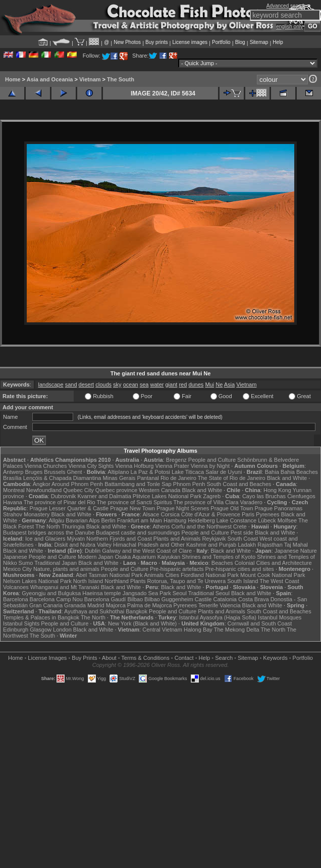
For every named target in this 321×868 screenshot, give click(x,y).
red (183, 384)
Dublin (93, 551)
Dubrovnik (64, 496)
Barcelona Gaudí (105, 599)
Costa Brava (254, 599)
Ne (219, 384)
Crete (240, 526)
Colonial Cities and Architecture (273, 563)
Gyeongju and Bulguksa (51, 593)
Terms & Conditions (145, 658)
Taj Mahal (296, 545)
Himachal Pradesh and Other (149, 545)
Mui (209, 384)
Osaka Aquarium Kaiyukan (147, 557)
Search (224, 658)
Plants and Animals (177, 539)
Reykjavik (214, 539)
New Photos (127, 42)
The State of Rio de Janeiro (232, 478)
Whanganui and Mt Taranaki (65, 587)
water (157, 384)
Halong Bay (198, 630)
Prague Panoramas (279, 508)
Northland (117, 581)
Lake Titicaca (188, 472)
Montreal (14, 490)
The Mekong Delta (237, 630)
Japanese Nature (296, 551)
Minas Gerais (119, 478)
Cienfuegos (301, 496)
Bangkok (137, 611)
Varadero (251, 502)
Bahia (272, 472)
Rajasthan (270, 545)
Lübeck (267, 520)
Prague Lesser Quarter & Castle (69, 508)
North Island (88, 581)
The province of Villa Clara (206, 502)
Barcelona (16, 599)
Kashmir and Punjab (211, 545)
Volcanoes (16, 587)
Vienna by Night (210, 466)
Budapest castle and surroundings (138, 533)
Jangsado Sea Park (147, 593)
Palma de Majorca (150, 605)
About (109, 658)
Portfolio (221, 42)
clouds (103, 384)
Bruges (34, 472)
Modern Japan (95, 557)
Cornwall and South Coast (260, 623)
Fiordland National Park (210, 575)
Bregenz (176, 460)
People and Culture (212, 460)
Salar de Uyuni (224, 472)
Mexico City (17, 569)
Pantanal (148, 478)
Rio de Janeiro (178, 478)
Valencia (230, 605)
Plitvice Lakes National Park (167, 496)
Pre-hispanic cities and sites (240, 569)
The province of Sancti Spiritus (135, 502)
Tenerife (208, 605)
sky (117, 384)
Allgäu (57, 520)
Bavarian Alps (83, 520)
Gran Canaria (46, 605)
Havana (13, 502)
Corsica (170, 514)
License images (190, 42)
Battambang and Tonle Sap (138, 484)
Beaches (222, 563)
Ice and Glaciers (45, 539)
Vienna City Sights (91, 466)
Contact (184, 658)
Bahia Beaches (299, 472)
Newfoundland (44, 490)
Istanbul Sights (21, 623)
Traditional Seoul (209, 593)
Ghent (75, 472)
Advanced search (286, 6)
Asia (229, 384)
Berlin (108, 520)
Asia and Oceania (50, 79)
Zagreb (212, 496)
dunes (196, 384)
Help (278, 42)
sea (144, 384)
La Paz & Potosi (150, 472)
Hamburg (175, 520)
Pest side (242, 533)
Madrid (96, 605)
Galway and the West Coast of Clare (147, 551)
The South (121, 79)
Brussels (55, 472)
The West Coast (279, 581)
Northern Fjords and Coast (119, 539)
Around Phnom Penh (77, 484)
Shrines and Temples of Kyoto (219, 557)
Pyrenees (268, 514)
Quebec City (78, 490)
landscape (50, 384)
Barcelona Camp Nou (56, 599)
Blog (240, 42)
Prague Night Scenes (183, 508)
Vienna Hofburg (134, 466)
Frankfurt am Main (140, 520)
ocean (131, 384)
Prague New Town (132, 508)
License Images (47, 658)
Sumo (26, 563)
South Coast (243, 539)
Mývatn (76, 539)
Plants (138, 581)
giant (171, 384)
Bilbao (135, 599)
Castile (203, 599)
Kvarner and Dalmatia (104, 496)
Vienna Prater (172, 466)
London (62, 630)
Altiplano (118, 472)
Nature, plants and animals (66, 569)
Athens (161, 526)
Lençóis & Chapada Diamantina (62, 478)
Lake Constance (237, 520)
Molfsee (287, 520)
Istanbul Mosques (280, 617)
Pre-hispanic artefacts (177, 569)
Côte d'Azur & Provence (211, 514)
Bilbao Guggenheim (169, 599)
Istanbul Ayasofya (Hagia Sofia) (218, 617)
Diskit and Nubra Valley (83, 545)
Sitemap (259, 42)
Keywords (275, 658)
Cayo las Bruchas (264, 496)
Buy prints (156, 42)
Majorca (116, 605)
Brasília (12, 478)
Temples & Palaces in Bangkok (41, 617)
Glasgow (41, 630)
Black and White (287, 478)
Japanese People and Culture (40, 557)
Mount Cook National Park (273, 575)
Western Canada (159, 490)
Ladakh (247, 545)
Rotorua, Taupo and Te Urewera (187, 581)
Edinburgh (16, 630)
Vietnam (90, 79)
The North (48, 526)
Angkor (42, 484)
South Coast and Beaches (239, 484)
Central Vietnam (162, 630)
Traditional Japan (56, 563)
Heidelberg (201, 520)
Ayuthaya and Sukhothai (94, 611)
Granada (75, 605)
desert (87, 384)
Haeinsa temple (101, 593)
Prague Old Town (232, 508)
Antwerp (13, 472)
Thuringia (73, 526)
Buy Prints (84, 658)
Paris (248, 514)
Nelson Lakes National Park (37, 581)
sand (71, 384)
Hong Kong (277, 490)
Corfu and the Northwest (202, 526)
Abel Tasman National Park (109, 575)
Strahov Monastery (26, 514)
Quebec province (116, 490)
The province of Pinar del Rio (60, 502)
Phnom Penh (189, 484)
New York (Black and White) (142, 623)
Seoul (180, 593)
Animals (154, 575)
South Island (243, 581)
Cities (172, 575)
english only (289, 27)
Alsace (151, 514)
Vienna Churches (45, 466)
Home (13, 79)
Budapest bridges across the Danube (49, 533)
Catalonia (225, 599)
